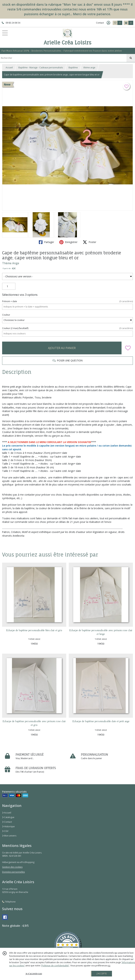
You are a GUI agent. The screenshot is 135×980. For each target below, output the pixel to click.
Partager (46, 242)
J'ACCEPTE (102, 974)
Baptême (73, 68)
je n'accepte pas (34, 974)
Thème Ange (11, 263)
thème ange (89, 68)
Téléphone (9, 902)
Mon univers (9, 836)
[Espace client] (108, 23)
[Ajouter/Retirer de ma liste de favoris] (128, 348)
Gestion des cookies (12, 867)
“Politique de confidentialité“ (55, 966)
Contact (100, 23)
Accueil (9, 68)
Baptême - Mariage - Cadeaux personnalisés (41, 68)
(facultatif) (67, 328)
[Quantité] (9, 286)
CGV (5, 831)
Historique (8, 826)
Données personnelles (13, 872)
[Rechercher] (131, 58)
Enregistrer (68, 242)
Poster (89, 242)
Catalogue (8, 817)
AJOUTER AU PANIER (62, 348)
